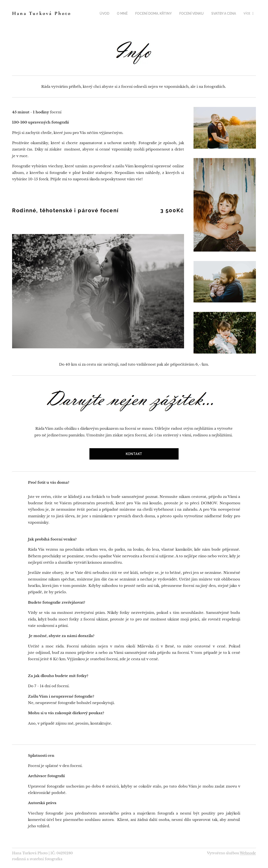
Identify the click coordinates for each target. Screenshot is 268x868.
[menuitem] (95, 13)
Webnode (248, 853)
